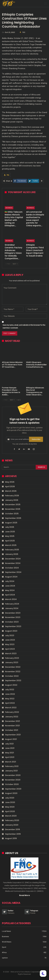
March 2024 (11, 599)
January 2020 (12, 825)
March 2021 (11, 762)
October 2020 (12, 784)
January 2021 (11, 771)
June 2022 (10, 694)
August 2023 (11, 631)
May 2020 (10, 807)
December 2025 (13, 505)
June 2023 (10, 640)
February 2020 (12, 820)
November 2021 (12, 726)
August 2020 (11, 793)
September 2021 (13, 735)
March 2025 (11, 545)
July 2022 (10, 690)
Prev (8, 264)
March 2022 (11, 708)
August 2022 (11, 685)
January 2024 (12, 608)
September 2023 (13, 626)
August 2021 (11, 739)
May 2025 (10, 536)
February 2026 (12, 496)
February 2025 (12, 550)
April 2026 (10, 486)
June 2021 (10, 748)
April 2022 (10, 703)
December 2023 (13, 613)
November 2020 (13, 780)
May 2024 (10, 590)
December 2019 (12, 829)
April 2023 (10, 649)
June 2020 (10, 802)
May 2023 (10, 644)
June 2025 (10, 532)
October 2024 (12, 568)
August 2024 (11, 577)
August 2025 (11, 523)
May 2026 (10, 482)
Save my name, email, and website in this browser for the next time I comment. (24, 326)
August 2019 (11, 838)
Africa (4, 952)
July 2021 (9, 744)
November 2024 (13, 563)
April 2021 (10, 757)
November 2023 (13, 617)
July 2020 (10, 798)
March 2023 (11, 654)
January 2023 (12, 662)
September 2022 (13, 680)
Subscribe (36, 439)
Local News (6, 931)
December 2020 (13, 775)
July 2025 (10, 527)
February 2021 (12, 766)
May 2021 (9, 753)
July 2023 (10, 635)
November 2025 (13, 509)
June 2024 (10, 586)
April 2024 (10, 595)
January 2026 (12, 500)
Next (15, 264)
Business (9, 208)
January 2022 (12, 717)
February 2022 (12, 712)
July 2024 (10, 581)
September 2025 (13, 518)
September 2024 (13, 572)
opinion (5, 958)
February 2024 (12, 604)
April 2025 (10, 541)
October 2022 (12, 676)
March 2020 (11, 816)
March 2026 (11, 491)
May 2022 (10, 699)
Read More (25, 895)
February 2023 (12, 658)
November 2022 (13, 672)
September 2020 (13, 789)
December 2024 (13, 559)
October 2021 (12, 730)
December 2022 (13, 667)
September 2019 (13, 834)
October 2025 (12, 514)
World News (7, 942)
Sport (4, 947)
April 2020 (10, 811)
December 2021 (12, 721)
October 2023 (12, 622)
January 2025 (12, 554)
